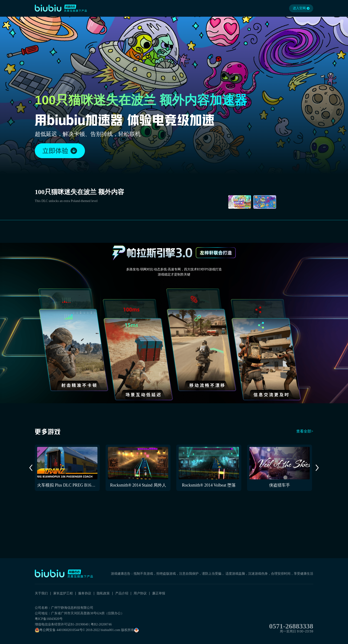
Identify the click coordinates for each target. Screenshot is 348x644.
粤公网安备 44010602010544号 (59, 630)
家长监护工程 (63, 593)
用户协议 (140, 593)
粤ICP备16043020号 (49, 619)
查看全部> (305, 431)
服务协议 (85, 593)
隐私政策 (103, 593)
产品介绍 (122, 593)
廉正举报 (159, 593)
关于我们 (41, 593)
